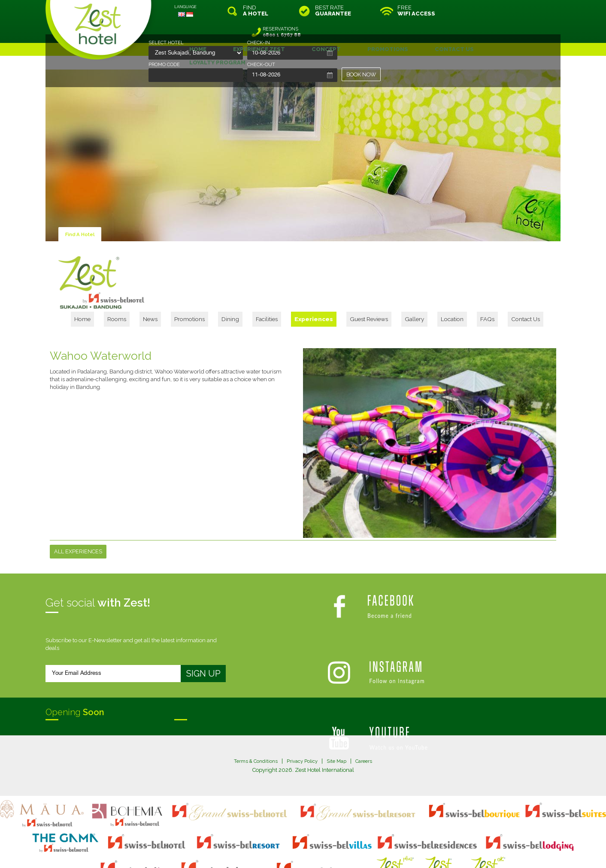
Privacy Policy (302, 725)
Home (172, 238)
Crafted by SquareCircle (352, 851)
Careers (370, 725)
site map (274, 844)
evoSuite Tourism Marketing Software (276, 851)
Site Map (340, 725)
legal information (307, 844)
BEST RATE (333, 11)
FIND (256, 11)
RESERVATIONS (502, 11)
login (336, 844)
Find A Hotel (82, 213)
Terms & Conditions (251, 725)
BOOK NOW (362, 74)
